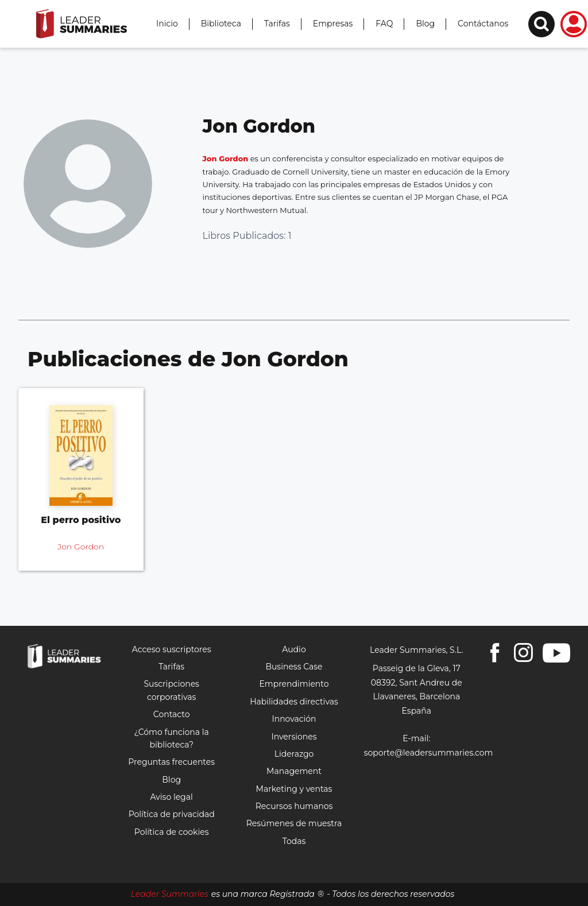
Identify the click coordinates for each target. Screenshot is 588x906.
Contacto (172, 714)
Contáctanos (483, 24)
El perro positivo (81, 520)
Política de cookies (172, 832)
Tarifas (277, 24)
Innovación (294, 719)
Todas (294, 841)
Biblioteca (221, 24)
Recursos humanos (294, 806)
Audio (294, 649)
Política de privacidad (172, 814)
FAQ (384, 24)
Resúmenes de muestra (294, 823)
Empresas (333, 24)
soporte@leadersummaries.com (429, 753)
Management (294, 771)
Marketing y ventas (294, 789)
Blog (425, 24)
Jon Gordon (226, 158)
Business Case (294, 667)
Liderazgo (294, 754)
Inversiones (294, 737)
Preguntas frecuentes (171, 762)
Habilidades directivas (294, 702)
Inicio (167, 24)
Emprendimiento (294, 684)
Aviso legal (172, 797)
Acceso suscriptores (172, 649)
